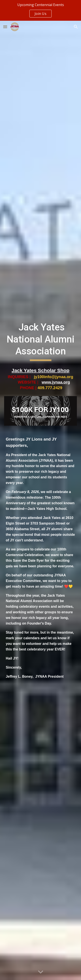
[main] (41, 341)
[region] (40, 10)
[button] (5, 27)
